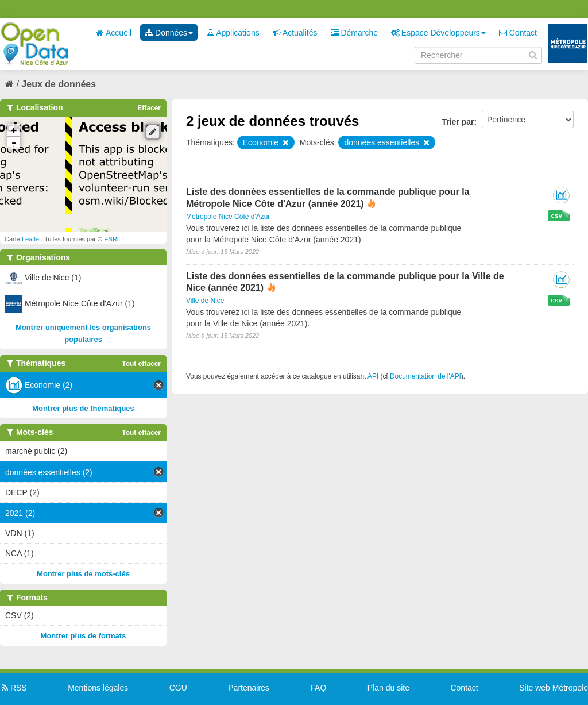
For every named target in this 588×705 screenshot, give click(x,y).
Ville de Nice (205, 301)
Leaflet (31, 239)
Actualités (295, 33)
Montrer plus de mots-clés (83, 574)
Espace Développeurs (438, 33)
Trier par (458, 122)
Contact (518, 33)
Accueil (114, 33)
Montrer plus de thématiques (83, 408)
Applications (233, 33)
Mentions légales (98, 688)
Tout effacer (141, 364)
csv (556, 215)
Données (169, 33)
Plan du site (388, 688)
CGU (178, 688)
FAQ (318, 688)
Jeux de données (59, 84)
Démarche (354, 33)
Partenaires (249, 688)
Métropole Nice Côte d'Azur (228, 217)
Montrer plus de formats (84, 636)
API (373, 376)
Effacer (149, 108)
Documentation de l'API (425, 376)
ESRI (111, 239)
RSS (13, 688)
